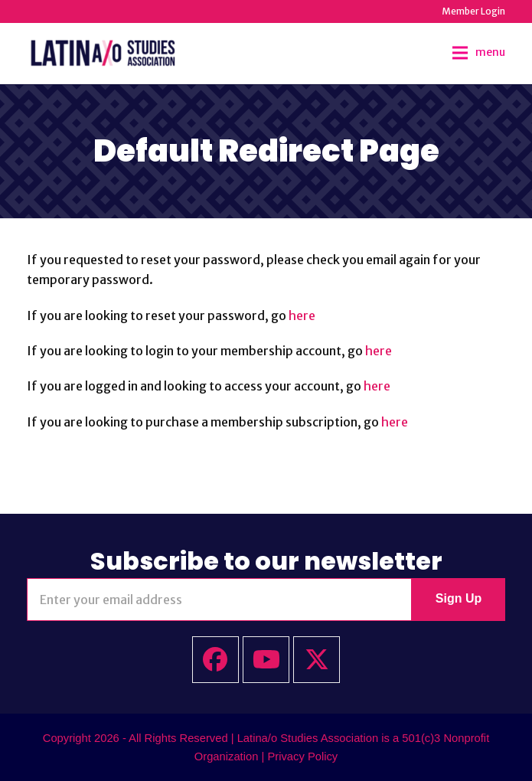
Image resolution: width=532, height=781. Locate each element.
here (302, 315)
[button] (479, 53)
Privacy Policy (302, 756)
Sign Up (459, 598)
